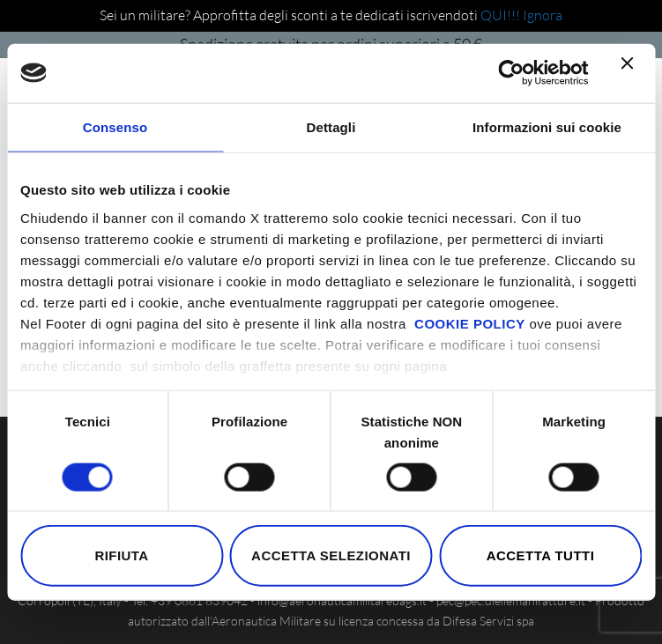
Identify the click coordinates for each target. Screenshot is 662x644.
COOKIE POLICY (470, 323)
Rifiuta (121, 555)
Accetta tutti (541, 555)
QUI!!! (502, 15)
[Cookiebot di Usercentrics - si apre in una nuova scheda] (511, 73)
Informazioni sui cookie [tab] (547, 127)
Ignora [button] (543, 15)
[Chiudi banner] (631, 73)
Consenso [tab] (115, 127)
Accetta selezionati (331, 555)
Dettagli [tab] (331, 127)
